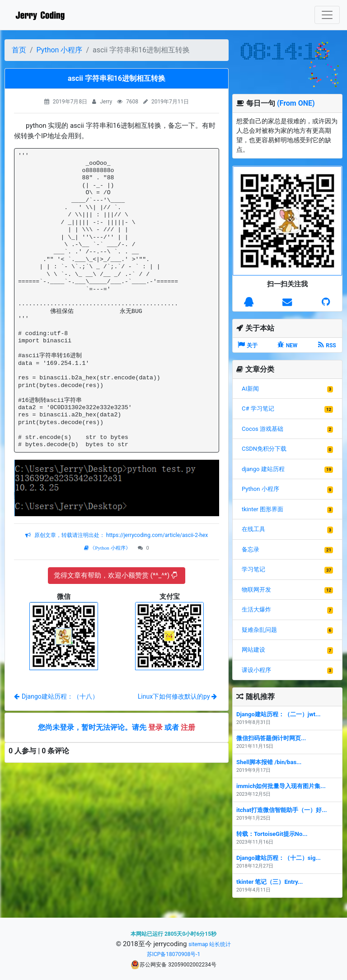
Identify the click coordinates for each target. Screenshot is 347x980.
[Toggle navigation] (327, 15)
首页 (19, 50)
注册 (188, 727)
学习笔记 (253, 569)
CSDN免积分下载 (264, 449)
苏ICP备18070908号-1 (174, 954)
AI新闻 (250, 389)
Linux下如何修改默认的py (177, 696)
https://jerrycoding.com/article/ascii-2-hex (156, 535)
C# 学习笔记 (258, 408)
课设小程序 (256, 670)
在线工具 (253, 529)
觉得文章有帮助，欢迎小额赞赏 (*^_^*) (115, 575)
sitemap (198, 944)
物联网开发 (256, 590)
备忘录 (251, 549)
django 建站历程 (263, 469)
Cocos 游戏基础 (263, 429)
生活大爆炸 (256, 609)
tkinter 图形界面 (263, 509)
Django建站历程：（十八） (56, 696)
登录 (155, 727)
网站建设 (253, 650)
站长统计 (220, 944)
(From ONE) (296, 103)
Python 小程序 (60, 50)
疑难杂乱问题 (259, 630)
